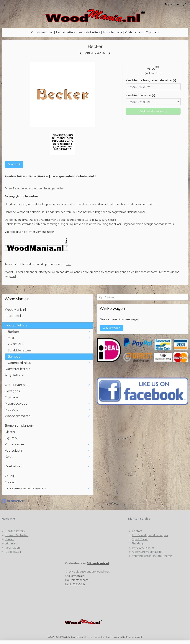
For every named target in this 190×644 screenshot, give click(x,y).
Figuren (11, 438)
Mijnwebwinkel (134, 637)
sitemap (81, 637)
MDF (49, 338)
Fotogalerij (13, 316)
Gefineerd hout (49, 363)
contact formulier (152, 272)
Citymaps (12, 397)
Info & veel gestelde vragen (48, 488)
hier (68, 264)
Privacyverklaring (143, 548)
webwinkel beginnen (101, 637)
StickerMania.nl (98, 563)
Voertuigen (48, 451)
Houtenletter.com (77, 580)
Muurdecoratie (113, 32)
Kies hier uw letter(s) (140, 95)
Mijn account (176, 4)
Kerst (48, 457)
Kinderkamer (48, 444)
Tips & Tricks (140, 539)
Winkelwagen (112, 328)
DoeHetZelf (48, 466)
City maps (152, 32)
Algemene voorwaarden (148, 552)
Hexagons (12, 391)
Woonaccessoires (48, 416)
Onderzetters (134, 32)
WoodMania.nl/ (13, 501)
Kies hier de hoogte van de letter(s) (151, 80)
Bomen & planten (17, 535)
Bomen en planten (19, 426)
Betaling (137, 543)
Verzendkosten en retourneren (152, 556)
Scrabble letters (20, 350)
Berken (49, 332)
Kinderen (11, 543)
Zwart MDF (16, 344)
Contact (11, 482)
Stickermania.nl (75, 576)
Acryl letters (14, 375)
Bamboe (14, 357)
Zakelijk (11, 476)
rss (88, 637)
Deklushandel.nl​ (75, 584)
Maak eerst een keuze (153, 111)
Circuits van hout (42, 32)
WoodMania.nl (15, 310)
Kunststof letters (89, 32)
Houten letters (66, 32)
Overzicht (14, 164)
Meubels (48, 410)
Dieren (10, 432)
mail (13, 276)
